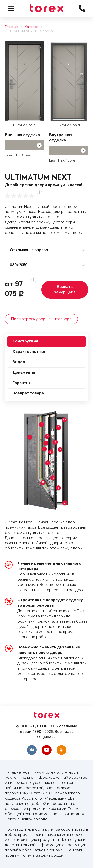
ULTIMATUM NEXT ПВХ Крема (29, 31)
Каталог (31, 27)
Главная (12, 27)
